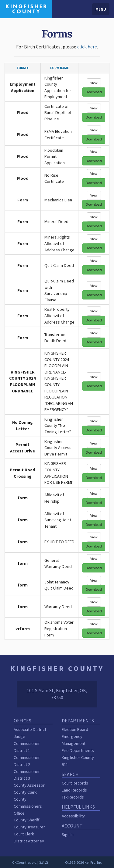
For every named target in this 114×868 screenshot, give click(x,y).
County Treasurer (29, 827)
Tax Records (73, 797)
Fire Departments (78, 750)
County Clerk (25, 792)
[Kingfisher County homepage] (26, 9)
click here (87, 47)
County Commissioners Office (28, 806)
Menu (101, 9)
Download (94, 92)
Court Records (75, 783)
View (94, 83)
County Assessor (29, 785)
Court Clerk (24, 834)
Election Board (75, 729)
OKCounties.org (24, 863)
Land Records (74, 790)
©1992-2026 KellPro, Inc (83, 863)
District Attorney (29, 841)
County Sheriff (26, 820)
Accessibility (73, 816)
